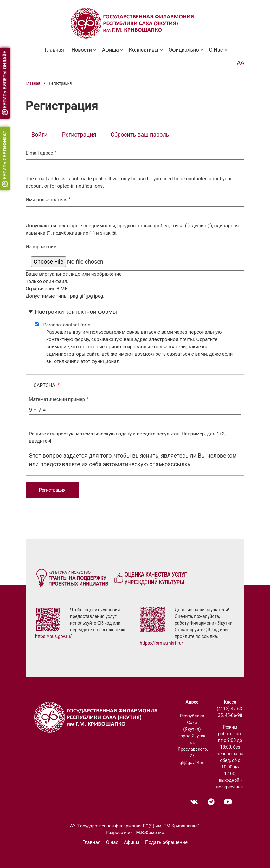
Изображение (41, 247)
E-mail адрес (39, 153)
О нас (217, 53)
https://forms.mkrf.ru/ (161, 643)
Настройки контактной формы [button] (76, 312)
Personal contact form (67, 325)
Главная (54, 50)
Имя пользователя (47, 200)
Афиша (111, 53)
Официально (185, 53)
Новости (83, 53)
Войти (39, 135)
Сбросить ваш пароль (140, 135)
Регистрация (82, 135)
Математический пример (57, 399)
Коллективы (145, 53)
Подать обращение (166, 842)
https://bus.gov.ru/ (54, 636)
